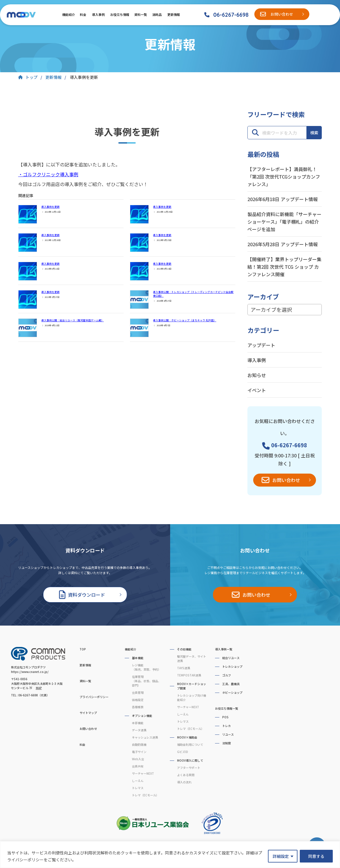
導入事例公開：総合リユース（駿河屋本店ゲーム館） (73, 320)
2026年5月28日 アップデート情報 (283, 244)
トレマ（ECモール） (145, 795)
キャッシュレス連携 (145, 737)
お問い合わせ (282, 14)
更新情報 (173, 14)
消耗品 (157, 14)
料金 (83, 14)
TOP (83, 649)
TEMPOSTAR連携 (189, 675)
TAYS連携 (184, 668)
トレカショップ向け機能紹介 (192, 698)
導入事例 (98, 14)
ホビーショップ (232, 692)
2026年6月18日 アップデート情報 (283, 199)
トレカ (227, 726)
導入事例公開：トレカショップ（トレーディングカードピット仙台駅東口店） (193, 294)
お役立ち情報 (119, 14)
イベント (257, 390)
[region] (170, 855)
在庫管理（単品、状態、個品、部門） (146, 681)
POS (225, 717)
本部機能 (138, 723)
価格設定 (138, 700)
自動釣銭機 (139, 744)
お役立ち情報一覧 (227, 708)
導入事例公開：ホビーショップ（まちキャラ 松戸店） (185, 320)
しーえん (138, 781)
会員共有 (138, 766)
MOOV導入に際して (190, 760)
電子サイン (139, 752)
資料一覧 (140, 14)
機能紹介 (68, 14)
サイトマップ (88, 713)
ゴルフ (227, 675)
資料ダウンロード (87, 595)
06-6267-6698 (231, 15)
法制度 (227, 743)
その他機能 (184, 649)
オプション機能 (142, 716)
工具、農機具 (231, 684)
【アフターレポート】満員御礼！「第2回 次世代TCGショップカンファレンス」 (284, 177)
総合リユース (231, 658)
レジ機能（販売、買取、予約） (146, 667)
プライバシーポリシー (94, 697)
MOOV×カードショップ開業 (192, 686)
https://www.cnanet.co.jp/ (30, 672)
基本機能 (138, 658)
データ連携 (139, 730)
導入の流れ (184, 782)
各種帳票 (138, 707)
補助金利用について (190, 744)
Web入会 (138, 759)
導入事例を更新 (50, 207)
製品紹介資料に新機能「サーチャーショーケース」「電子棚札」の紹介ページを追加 (284, 222)
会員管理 (138, 692)
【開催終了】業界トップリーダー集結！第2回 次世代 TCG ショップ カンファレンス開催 (284, 267)
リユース (228, 734)
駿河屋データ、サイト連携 (192, 659)
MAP (39, 688)
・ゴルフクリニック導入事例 (48, 174)
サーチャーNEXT (143, 773)
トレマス (138, 788)
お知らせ (257, 375)
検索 (314, 133)
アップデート (261, 345)
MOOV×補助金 (187, 737)
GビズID (183, 752)
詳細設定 (281, 856)
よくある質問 (186, 775)
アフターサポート (189, 768)
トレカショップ (232, 666)
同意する (316, 856)
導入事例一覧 (224, 649)
